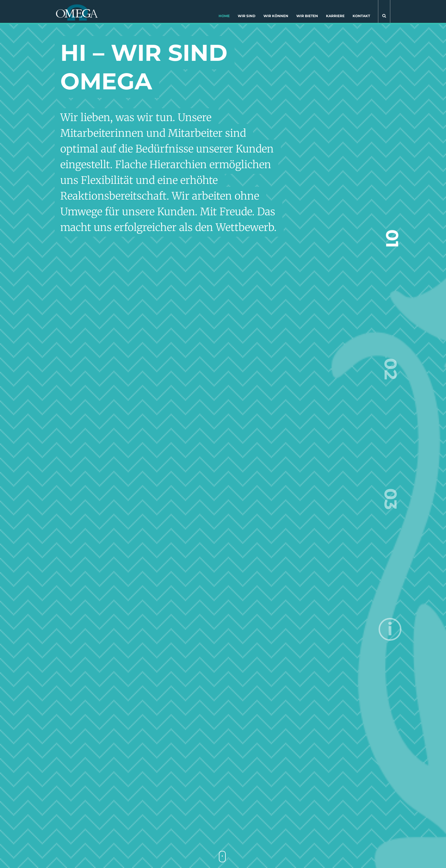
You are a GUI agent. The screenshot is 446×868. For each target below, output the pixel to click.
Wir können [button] (276, 16)
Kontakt (361, 16)
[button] (384, 11)
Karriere (335, 16)
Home (224, 16)
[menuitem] (224, 17)
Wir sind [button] (247, 16)
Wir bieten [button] (307, 16)
